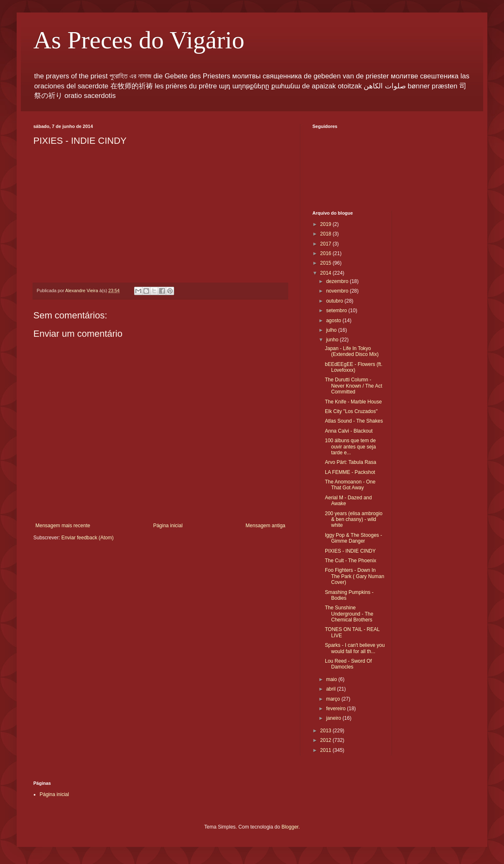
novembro (338, 291)
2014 (327, 273)
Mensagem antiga (266, 526)
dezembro (338, 281)
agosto (334, 321)
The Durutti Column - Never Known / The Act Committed (354, 386)
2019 (327, 224)
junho (333, 340)
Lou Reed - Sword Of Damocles (348, 664)
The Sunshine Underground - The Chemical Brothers (349, 614)
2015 (327, 263)
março (334, 699)
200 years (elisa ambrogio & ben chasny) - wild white (354, 520)
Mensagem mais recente (63, 526)
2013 (327, 731)
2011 (327, 750)
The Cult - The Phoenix (351, 561)
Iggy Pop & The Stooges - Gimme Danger (353, 538)
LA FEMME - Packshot (350, 472)
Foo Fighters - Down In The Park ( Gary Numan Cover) (354, 576)
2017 (327, 244)
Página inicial (168, 526)
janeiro (334, 718)
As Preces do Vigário (139, 40)
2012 (327, 740)
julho (332, 330)
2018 (327, 234)
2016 (327, 253)
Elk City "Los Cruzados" (351, 411)
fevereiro (337, 709)
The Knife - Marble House (353, 402)
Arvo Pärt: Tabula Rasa (351, 462)
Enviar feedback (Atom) (87, 538)
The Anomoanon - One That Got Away (350, 485)
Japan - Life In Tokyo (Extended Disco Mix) (352, 351)
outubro (335, 301)
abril (332, 689)
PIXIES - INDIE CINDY (350, 551)
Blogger (290, 827)
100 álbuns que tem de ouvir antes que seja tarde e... (350, 447)
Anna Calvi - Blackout (349, 431)
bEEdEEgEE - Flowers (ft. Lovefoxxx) (354, 367)
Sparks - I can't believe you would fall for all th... (355, 648)
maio (332, 679)
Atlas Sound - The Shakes (354, 421)
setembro (337, 311)
